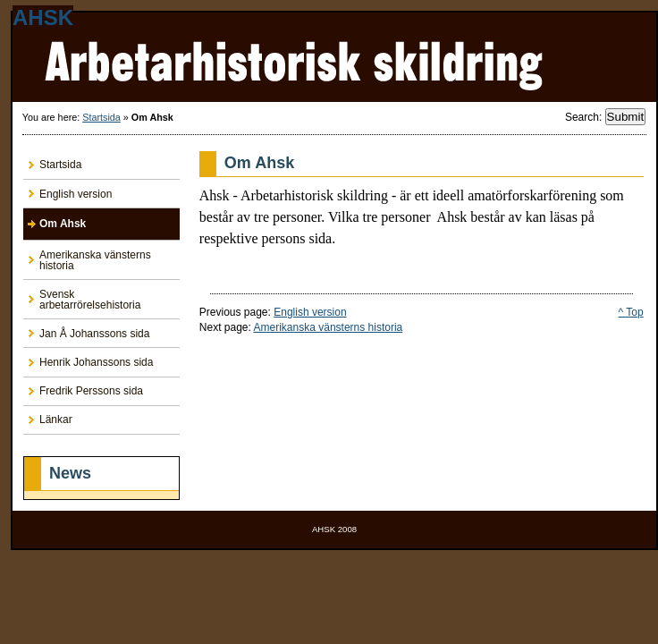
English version (310, 312)
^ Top (631, 312)
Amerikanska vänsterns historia (329, 327)
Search (582, 117)
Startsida (101, 117)
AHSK (43, 17)
